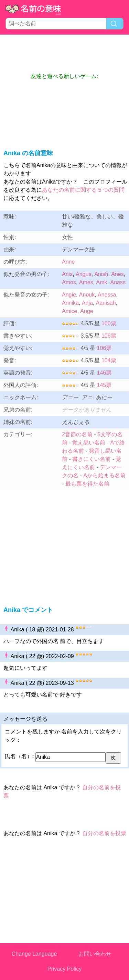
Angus (83, 274)
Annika (70, 303)
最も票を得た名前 (87, 484)
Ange (87, 311)
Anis (67, 274)
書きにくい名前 (92, 459)
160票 (109, 323)
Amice (69, 311)
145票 (104, 385)
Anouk (87, 295)
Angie (69, 295)
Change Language (34, 954)
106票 (109, 336)
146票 (104, 373)
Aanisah (106, 303)
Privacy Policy (65, 969)
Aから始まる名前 (104, 475)
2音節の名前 (77, 434)
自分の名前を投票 (104, 833)
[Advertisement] (65, 53)
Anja (87, 303)
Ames (86, 282)
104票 (109, 360)
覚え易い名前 (89, 443)
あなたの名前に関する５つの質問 (83, 190)
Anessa (107, 295)
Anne (68, 262)
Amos (69, 282)
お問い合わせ (95, 954)
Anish (101, 274)
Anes (117, 274)
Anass (118, 282)
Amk (102, 282)
